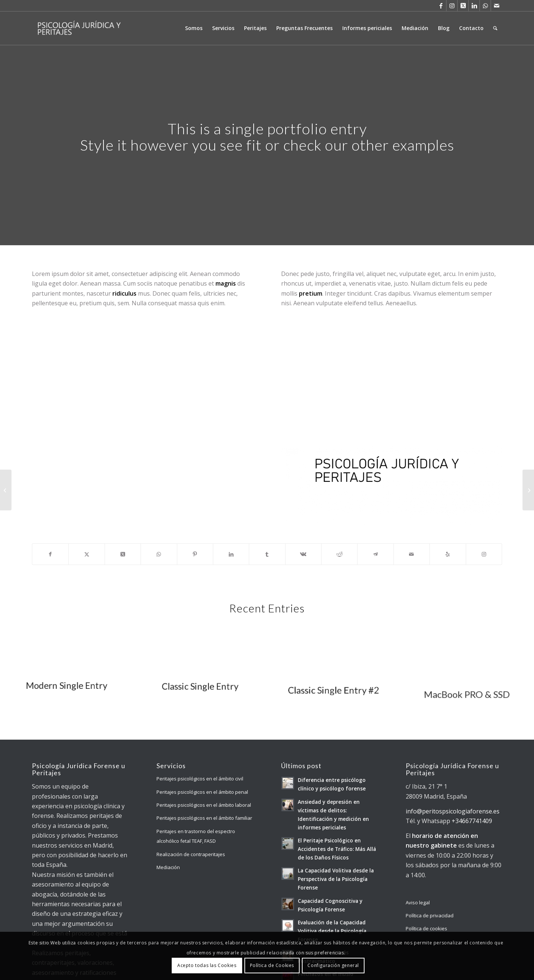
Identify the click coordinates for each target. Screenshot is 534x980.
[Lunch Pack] (6, 490)
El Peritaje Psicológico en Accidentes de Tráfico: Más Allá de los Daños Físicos (337, 849)
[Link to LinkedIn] (474, 6)
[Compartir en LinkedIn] (231, 554)
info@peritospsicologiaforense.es (453, 811)
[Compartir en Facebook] (50, 554)
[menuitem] (194, 28)
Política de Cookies (272, 965)
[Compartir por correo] (412, 554)
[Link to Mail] (497, 6)
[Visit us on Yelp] (448, 554)
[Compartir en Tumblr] (267, 554)
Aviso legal (418, 902)
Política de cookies (426, 928)
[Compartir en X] (86, 554)
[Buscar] (495, 28)
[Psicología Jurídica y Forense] (79, 28)
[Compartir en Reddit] (339, 554)
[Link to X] (463, 6)
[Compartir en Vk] (303, 554)
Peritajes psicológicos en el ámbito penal (202, 792)
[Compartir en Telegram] (375, 554)
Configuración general (333, 965)
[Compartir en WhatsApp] (159, 554)
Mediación (168, 867)
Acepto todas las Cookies (207, 965)
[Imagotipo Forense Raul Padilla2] (392, 485)
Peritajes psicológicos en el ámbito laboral (204, 805)
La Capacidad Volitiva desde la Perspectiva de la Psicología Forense (336, 879)
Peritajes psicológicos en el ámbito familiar (204, 818)
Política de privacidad (430, 915)
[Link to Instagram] (452, 6)
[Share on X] (123, 554)
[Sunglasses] (528, 490)
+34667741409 (472, 821)
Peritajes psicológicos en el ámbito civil (200, 779)
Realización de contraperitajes (191, 854)
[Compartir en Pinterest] (195, 554)
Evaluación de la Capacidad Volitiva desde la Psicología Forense (332, 931)
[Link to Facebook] (441, 6)
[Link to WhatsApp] (485, 6)
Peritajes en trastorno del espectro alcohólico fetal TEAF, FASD (196, 836)
